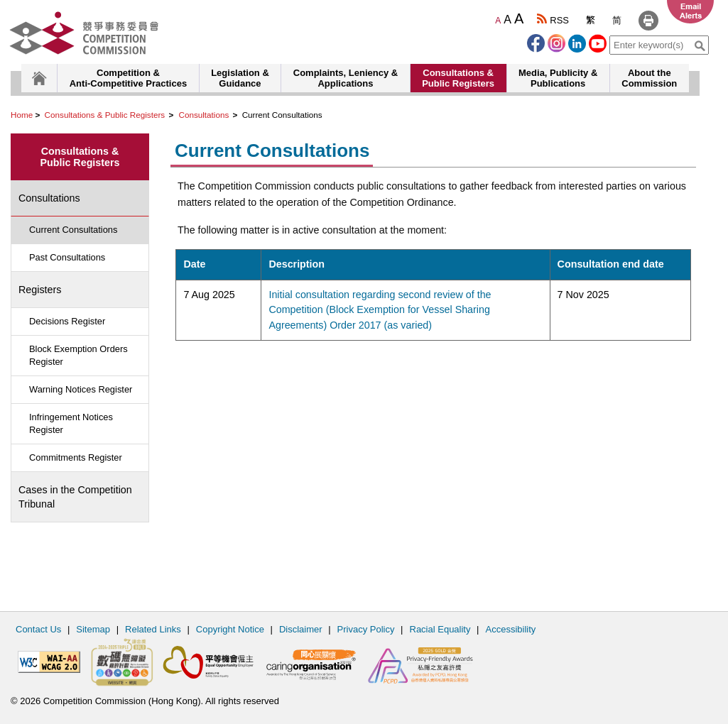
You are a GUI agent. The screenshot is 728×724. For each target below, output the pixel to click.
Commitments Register (76, 457)
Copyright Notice (230, 629)
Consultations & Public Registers (105, 115)
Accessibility (511, 629)
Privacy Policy (366, 629)
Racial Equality (440, 629)
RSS (553, 20)
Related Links (153, 629)
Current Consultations (73, 230)
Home (22, 115)
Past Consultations (67, 257)
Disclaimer (301, 629)
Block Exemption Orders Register (78, 355)
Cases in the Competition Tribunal (75, 497)
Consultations (203, 115)
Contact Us (38, 629)
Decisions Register (67, 321)
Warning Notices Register (81, 389)
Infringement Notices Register (71, 423)
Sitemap (93, 629)
